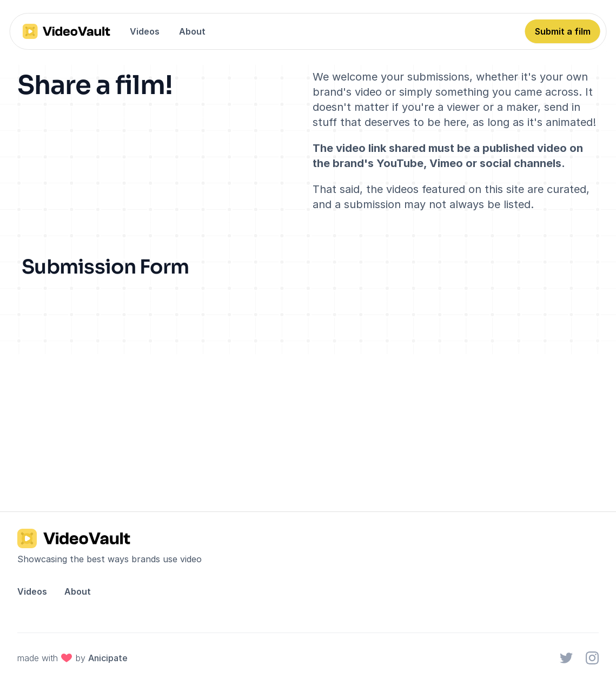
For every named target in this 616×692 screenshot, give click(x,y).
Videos (145, 31)
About (192, 31)
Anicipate (108, 658)
